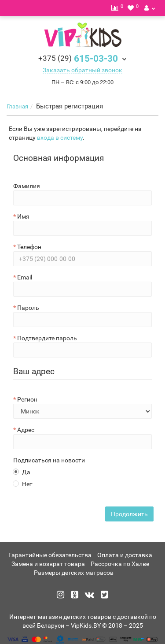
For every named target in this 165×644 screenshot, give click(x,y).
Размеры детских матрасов (74, 573)
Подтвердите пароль (47, 338)
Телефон (29, 247)
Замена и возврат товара (48, 564)
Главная (17, 106)
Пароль (28, 308)
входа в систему (60, 138)
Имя (23, 216)
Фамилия (27, 186)
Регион (27, 399)
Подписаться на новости (49, 460)
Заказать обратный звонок (82, 70)
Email (25, 277)
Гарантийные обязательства (50, 555)
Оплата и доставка (125, 555)
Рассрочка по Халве (120, 564)
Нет (23, 484)
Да (22, 472)
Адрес (26, 430)
